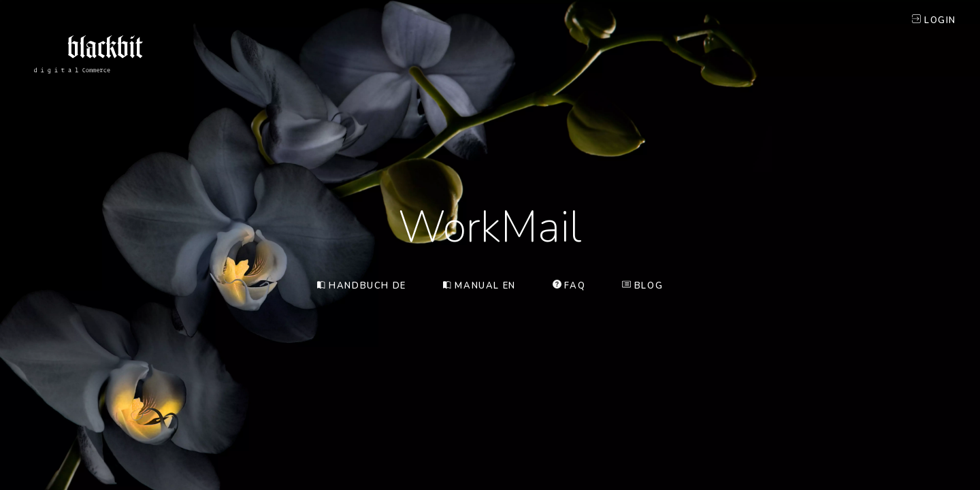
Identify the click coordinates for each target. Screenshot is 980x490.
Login (934, 20)
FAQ (569, 286)
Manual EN (479, 286)
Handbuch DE (362, 286)
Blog (642, 286)
